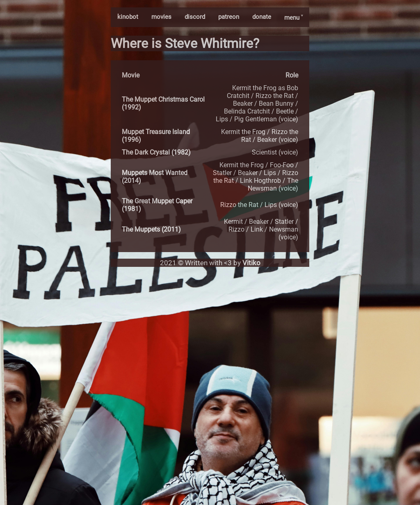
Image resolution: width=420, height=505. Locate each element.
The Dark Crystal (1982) (156, 152)
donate (262, 17)
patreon (229, 17)
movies (161, 17)
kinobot (128, 17)
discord (195, 17)
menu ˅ (293, 18)
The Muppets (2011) (151, 229)
